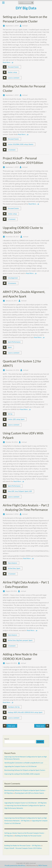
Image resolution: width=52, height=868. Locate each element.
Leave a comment (14, 78)
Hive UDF (11, 491)
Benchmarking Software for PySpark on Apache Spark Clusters (25, 770)
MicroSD (21, 712)
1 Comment (12, 150)
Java (16, 491)
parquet (25, 640)
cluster (10, 144)
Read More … (7, 62)
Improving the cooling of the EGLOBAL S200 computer (22, 774)
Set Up (10, 414)
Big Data (19, 640)
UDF (30, 491)
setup (15, 72)
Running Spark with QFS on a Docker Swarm (29, 793)
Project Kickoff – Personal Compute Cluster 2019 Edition (23, 848)
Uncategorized (13, 278)
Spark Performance (14, 342)
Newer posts (40, 726)
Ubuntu (31, 144)
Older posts (11, 726)
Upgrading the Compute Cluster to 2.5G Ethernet (21, 766)
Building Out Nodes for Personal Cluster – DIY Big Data (23, 845)
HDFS (15, 712)
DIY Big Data (26, 8)
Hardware (11, 707)
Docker (10, 72)
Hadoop (10, 712)
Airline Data (12, 568)
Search (7, 739)
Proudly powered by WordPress (15, 865)
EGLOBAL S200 (18, 144)
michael (25, 26)
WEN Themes (43, 865)
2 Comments (12, 283)
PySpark (21, 491)
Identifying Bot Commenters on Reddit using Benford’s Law (24, 763)
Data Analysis (12, 563)
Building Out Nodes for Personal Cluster (28, 836)
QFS (14, 419)
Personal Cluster (13, 67)
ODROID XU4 (29, 712)
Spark (10, 347)
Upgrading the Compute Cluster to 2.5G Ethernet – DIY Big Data (26, 803)
